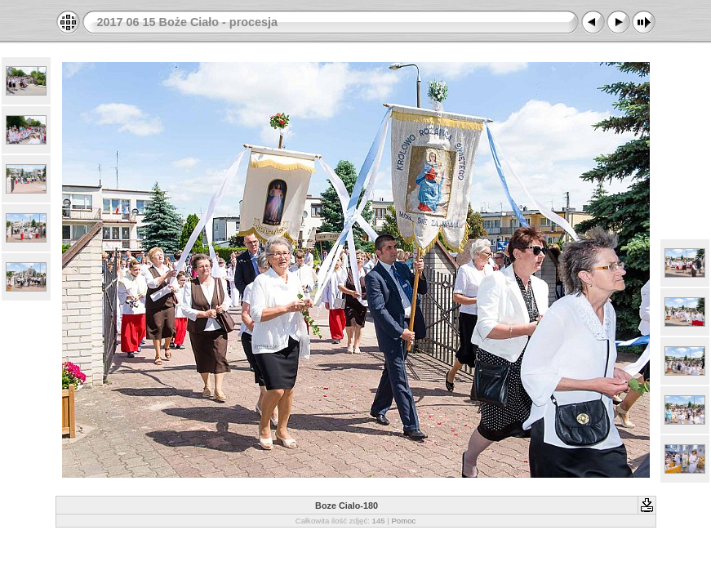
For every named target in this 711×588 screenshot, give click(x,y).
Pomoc (403, 521)
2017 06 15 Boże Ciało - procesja (188, 22)
